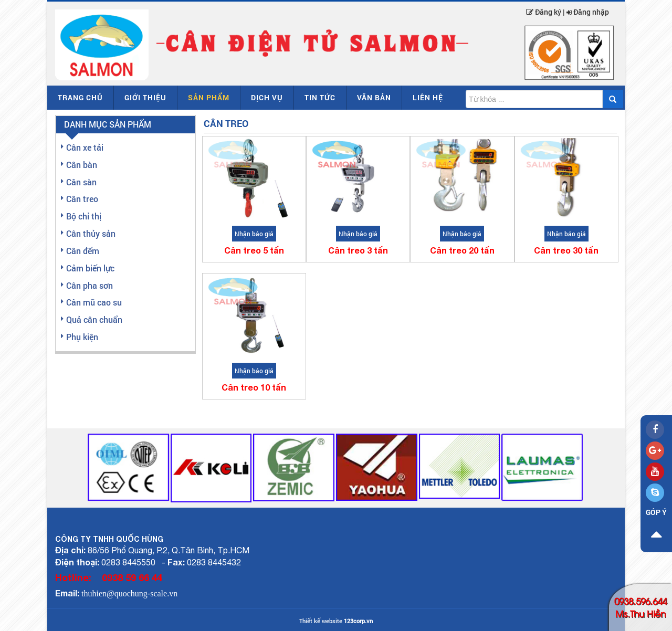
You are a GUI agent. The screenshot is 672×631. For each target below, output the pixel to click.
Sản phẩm (209, 97)
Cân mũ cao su (94, 302)
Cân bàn (82, 165)
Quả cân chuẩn (94, 319)
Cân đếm (83, 251)
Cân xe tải (85, 147)
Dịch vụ (267, 97)
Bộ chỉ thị (84, 216)
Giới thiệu (145, 97)
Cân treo (82, 199)
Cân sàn (81, 182)
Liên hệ (428, 97)
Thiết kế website (321, 621)
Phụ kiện (82, 337)
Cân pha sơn (90, 285)
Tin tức (320, 97)
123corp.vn (358, 621)
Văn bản (374, 97)
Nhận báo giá (254, 234)
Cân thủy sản (91, 233)
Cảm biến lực (90, 268)
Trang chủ (80, 97)
